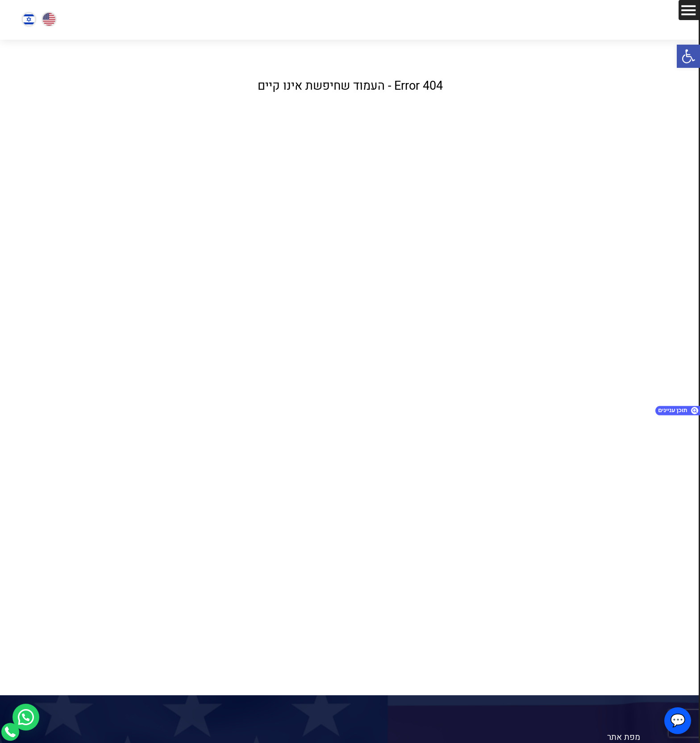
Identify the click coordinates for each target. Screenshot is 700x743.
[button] (688, 56)
